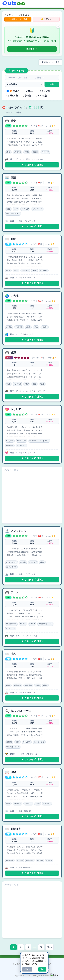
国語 (12, 221)
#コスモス (44, 270)
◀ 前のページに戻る (50, 62)
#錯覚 (42, 562)
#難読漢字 (25, 270)
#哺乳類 (40, 860)
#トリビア (45, 152)
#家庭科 (35, 152)
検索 (52, 84)
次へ (49, 947)
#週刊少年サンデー (45, 624)
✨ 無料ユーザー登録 (18, 19)
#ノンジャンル (38, 209)
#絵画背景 (10, 445)
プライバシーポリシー (32, 970)
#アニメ (32, 624)
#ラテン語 (17, 384)
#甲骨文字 (28, 803)
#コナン (23, 624)
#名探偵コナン (11, 624)
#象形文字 (17, 803)
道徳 (12, 453)
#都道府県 (19, 327)
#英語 (42, 384)
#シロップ (33, 562)
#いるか (20, 860)
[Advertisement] (32, 498)
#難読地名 (17, 685)
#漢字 (16, 270)
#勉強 (8, 384)
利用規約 (47, 964)
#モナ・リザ (21, 441)
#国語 (8, 209)
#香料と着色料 (11, 567)
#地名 (8, 685)
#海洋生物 (30, 860)
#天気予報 (17, 152)
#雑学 (8, 152)
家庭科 (13, 754)
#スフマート (21, 445)
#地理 (28, 327)
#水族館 (49, 860)
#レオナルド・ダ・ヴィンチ (39, 441)
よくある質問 (19, 964)
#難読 (8, 270)
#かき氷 (23, 562)
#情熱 (34, 384)
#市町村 (45, 327)
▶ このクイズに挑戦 (32, 165)
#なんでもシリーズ (13, 214)
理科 (12, 574)
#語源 (27, 384)
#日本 (36, 327)
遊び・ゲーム (16, 159)
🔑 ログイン (46, 19)
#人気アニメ (11, 629)
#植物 (34, 270)
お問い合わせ (34, 964)
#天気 (27, 152)
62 (41, 947)
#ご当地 (9, 327)
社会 (12, 334)
